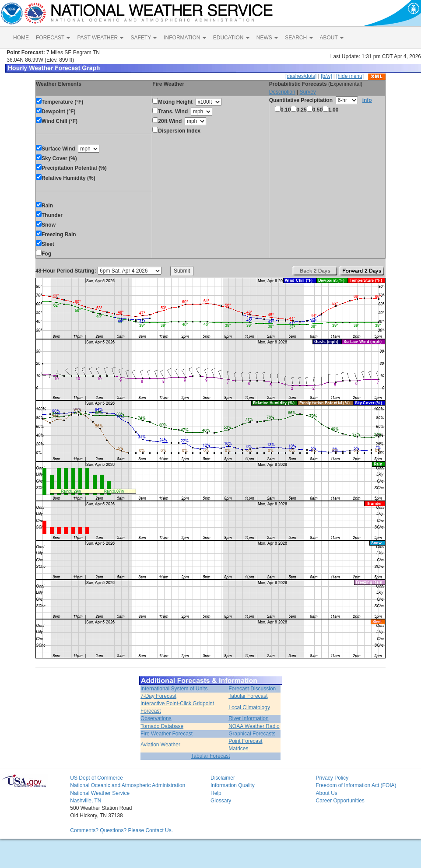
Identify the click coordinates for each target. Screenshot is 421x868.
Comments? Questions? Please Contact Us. (121, 830)
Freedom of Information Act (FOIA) (356, 785)
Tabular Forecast (248, 696)
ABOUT (332, 38)
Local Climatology (249, 707)
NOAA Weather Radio (254, 726)
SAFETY (144, 38)
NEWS (267, 38)
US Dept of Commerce (96, 778)
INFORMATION (185, 38)
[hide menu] (350, 76)
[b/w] (326, 76)
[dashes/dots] (301, 76)
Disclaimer (223, 778)
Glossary (221, 801)
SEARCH (299, 38)
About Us (326, 793)
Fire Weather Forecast (167, 734)
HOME (21, 38)
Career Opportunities (340, 801)
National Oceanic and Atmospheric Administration (128, 785)
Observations (156, 718)
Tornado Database (162, 726)
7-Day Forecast (158, 696)
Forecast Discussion (252, 689)
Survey (307, 92)
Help (216, 793)
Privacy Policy (332, 778)
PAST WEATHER (100, 38)
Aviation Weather (160, 745)
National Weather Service (100, 793)
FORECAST (53, 38)
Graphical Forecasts (252, 734)
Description (282, 92)
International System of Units (174, 689)
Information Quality (233, 785)
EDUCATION (231, 38)
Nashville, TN (86, 801)
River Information (248, 718)
